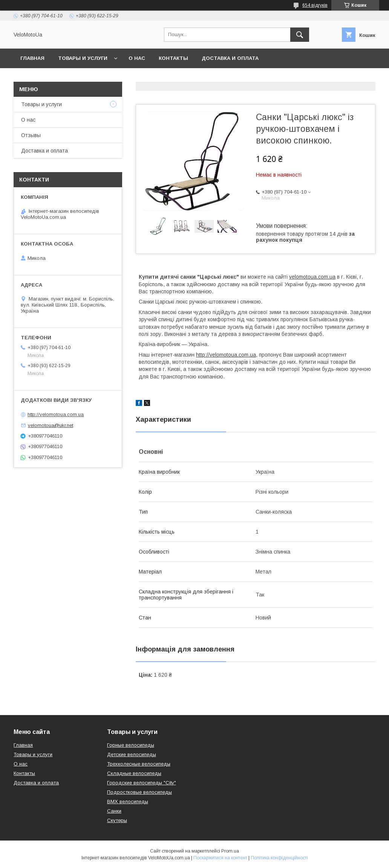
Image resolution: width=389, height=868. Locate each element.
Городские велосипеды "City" (142, 783)
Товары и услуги (83, 58)
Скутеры (117, 820)
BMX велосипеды (128, 802)
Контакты (173, 58)
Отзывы (31, 135)
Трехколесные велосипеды (139, 764)
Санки (114, 811)
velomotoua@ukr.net (51, 425)
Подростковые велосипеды (139, 792)
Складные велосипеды (134, 773)
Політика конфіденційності (279, 858)
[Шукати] (300, 35)
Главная (32, 58)
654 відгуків (315, 5)
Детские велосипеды (132, 754)
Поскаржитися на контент (220, 858)
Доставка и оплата (230, 58)
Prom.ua (230, 851)
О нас (137, 58)
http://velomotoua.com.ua (226, 355)
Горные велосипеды (131, 745)
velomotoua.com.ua (312, 277)
